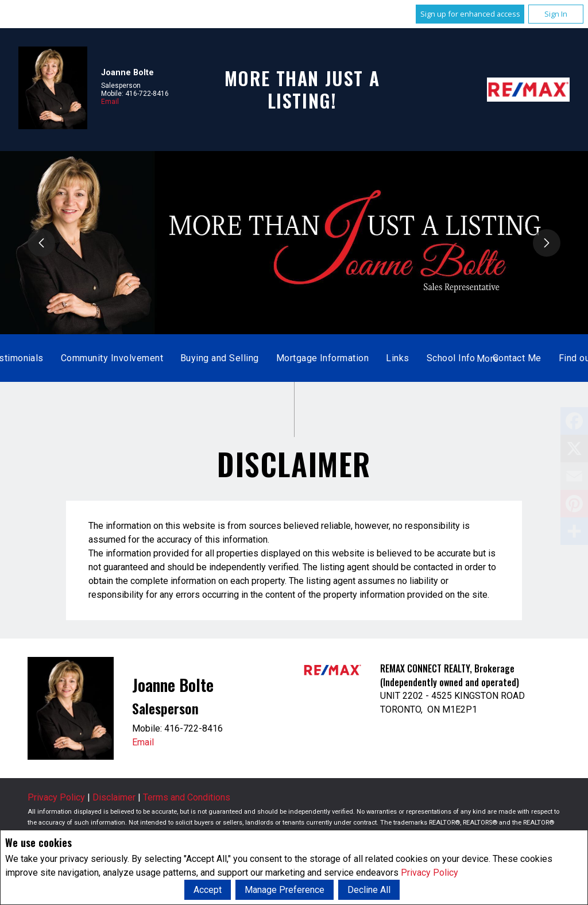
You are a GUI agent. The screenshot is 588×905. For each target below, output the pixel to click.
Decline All (369, 890)
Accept (208, 890)
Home (173, 358)
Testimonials (400, 358)
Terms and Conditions (187, 797)
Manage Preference (285, 890)
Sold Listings (284, 358)
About (342, 358)
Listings (221, 358)
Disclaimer (114, 797)
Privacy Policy (430, 873)
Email (110, 102)
